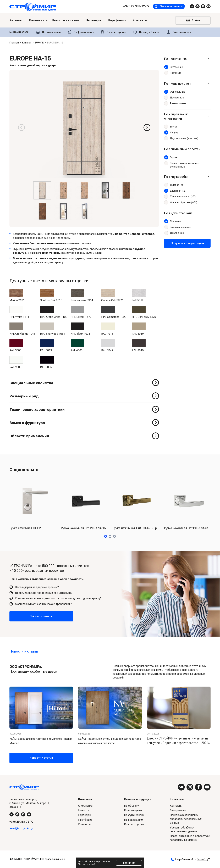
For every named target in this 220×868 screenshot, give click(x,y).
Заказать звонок (41, 616)
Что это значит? (87, 864)
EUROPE (39, 43)
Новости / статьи (41, 758)
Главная (14, 43)
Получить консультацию (187, 243)
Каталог (27, 43)
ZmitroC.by (202, 859)
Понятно (129, 863)
